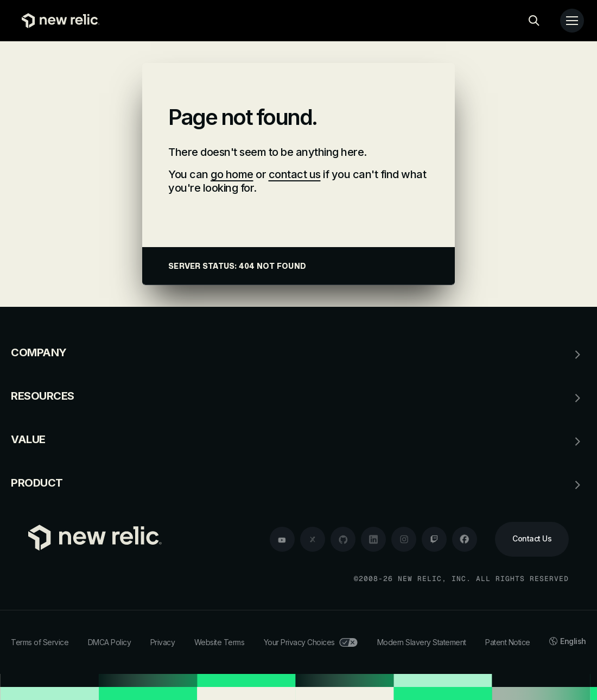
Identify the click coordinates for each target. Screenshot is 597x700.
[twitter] (313, 539)
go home (232, 174)
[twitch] (434, 539)
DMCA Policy (110, 642)
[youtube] (282, 539)
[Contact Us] (532, 539)
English (568, 641)
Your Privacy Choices (311, 642)
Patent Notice (508, 642)
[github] (343, 539)
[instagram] (404, 539)
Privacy (163, 642)
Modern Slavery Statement (422, 642)
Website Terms (220, 642)
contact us (295, 174)
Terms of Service (40, 642)
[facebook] (465, 539)
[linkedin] (373, 539)
